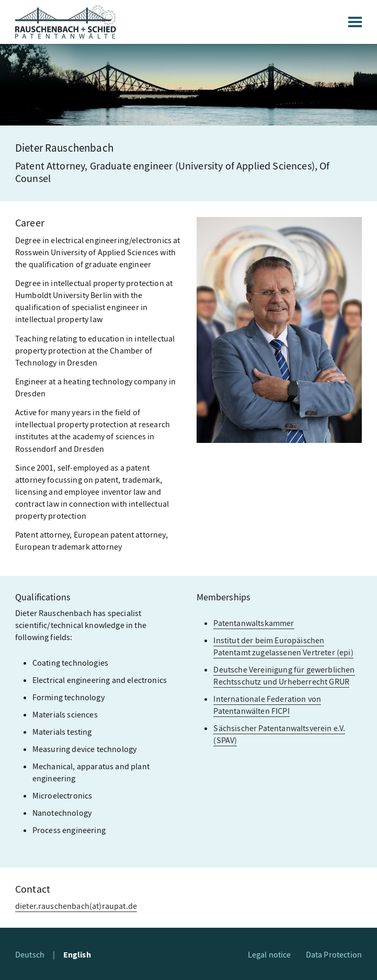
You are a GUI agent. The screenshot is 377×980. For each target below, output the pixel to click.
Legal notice (270, 955)
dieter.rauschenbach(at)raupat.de (76, 906)
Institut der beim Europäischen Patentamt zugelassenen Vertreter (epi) (283, 646)
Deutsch (30, 955)
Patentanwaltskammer (254, 623)
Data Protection (334, 955)
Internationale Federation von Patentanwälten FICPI (267, 705)
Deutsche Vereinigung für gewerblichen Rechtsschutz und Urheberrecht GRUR (284, 676)
